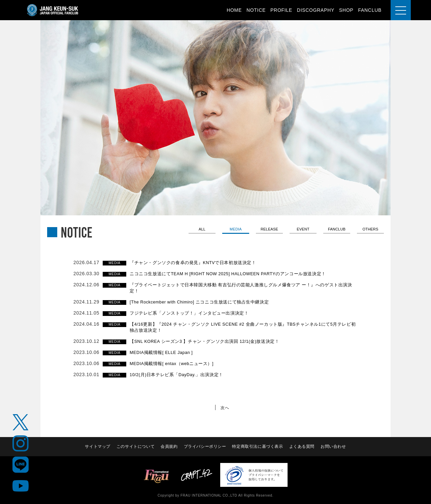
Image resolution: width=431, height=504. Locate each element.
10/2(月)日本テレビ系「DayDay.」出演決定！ (181, 374)
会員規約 (169, 446)
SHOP (346, 10)
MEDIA (236, 230)
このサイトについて (135, 446)
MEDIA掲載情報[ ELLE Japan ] (165, 352)
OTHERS (371, 230)
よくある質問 (302, 446)
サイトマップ (97, 446)
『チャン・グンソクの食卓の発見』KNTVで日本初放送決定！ (198, 262)
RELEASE (269, 230)
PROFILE (281, 10)
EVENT (303, 230)
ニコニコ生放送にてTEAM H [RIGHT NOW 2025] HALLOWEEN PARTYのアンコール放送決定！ (238, 274)
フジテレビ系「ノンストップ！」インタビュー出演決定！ (194, 313)
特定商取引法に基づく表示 (258, 446)
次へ (225, 407)
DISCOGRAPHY (316, 10)
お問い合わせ (334, 446)
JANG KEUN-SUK (53, 10)
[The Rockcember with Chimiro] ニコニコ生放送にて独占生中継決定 (206, 302)
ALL (202, 230)
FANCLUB (370, 10)
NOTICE (256, 10)
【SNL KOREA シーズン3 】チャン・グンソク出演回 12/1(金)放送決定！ (211, 341)
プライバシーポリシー (205, 446)
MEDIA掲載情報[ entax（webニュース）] (176, 363)
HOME (234, 10)
